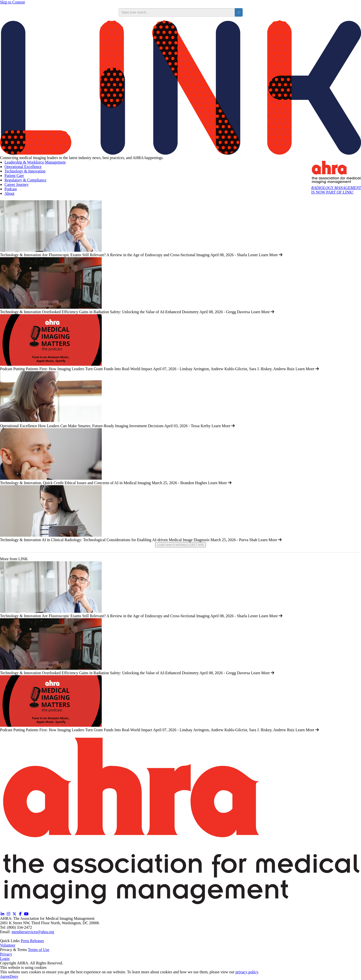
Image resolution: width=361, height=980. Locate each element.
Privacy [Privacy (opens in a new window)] (6, 954)
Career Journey (16, 184)
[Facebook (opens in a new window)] (20, 914)
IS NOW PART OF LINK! (336, 190)
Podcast (11, 189)
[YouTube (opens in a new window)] (26, 914)
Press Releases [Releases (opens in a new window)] (33, 941)
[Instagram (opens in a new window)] (8, 914)
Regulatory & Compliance (25, 180)
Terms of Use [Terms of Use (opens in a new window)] (39, 950)
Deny (14, 976)
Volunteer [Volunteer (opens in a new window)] (8, 945)
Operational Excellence (23, 167)
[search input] (177, 12)
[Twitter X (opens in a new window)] (14, 914)
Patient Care (14, 176)
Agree (5, 976)
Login (5, 959)
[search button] (239, 12)
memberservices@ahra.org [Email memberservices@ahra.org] (33, 932)
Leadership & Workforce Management (35, 162)
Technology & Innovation (25, 171)
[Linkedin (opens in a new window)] (2, 914)
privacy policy (247, 972)
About (9, 193)
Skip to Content (12, 2)
